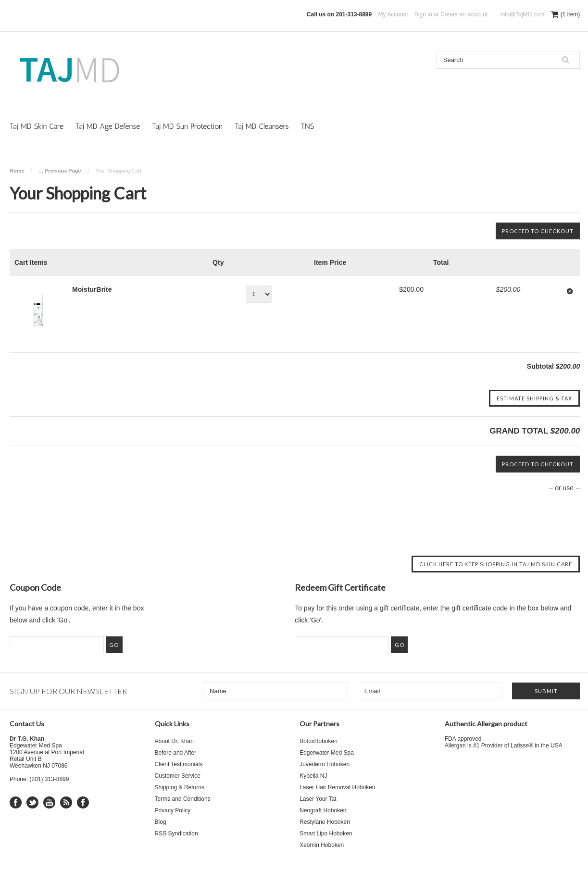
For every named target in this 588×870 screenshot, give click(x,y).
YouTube (49, 802)
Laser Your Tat (318, 799)
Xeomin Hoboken (322, 845)
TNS (307, 126)
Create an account (464, 14)
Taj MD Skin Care (37, 126)
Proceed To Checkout (538, 231)
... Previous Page (60, 171)
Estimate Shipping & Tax (534, 398)
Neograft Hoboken (323, 810)
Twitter (32, 802)
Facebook (16, 802)
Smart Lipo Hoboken (326, 833)
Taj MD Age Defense (108, 126)
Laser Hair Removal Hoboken (337, 787)
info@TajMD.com (523, 14)
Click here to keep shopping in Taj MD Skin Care (496, 564)
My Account (393, 14)
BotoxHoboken (319, 741)
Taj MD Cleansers (262, 126)
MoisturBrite (92, 289)
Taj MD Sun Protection (187, 126)
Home (17, 171)
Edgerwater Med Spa (327, 753)
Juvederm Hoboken (325, 764)
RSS (66, 802)
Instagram (83, 802)
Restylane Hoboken (325, 822)
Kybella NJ (313, 776)
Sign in (423, 14)
